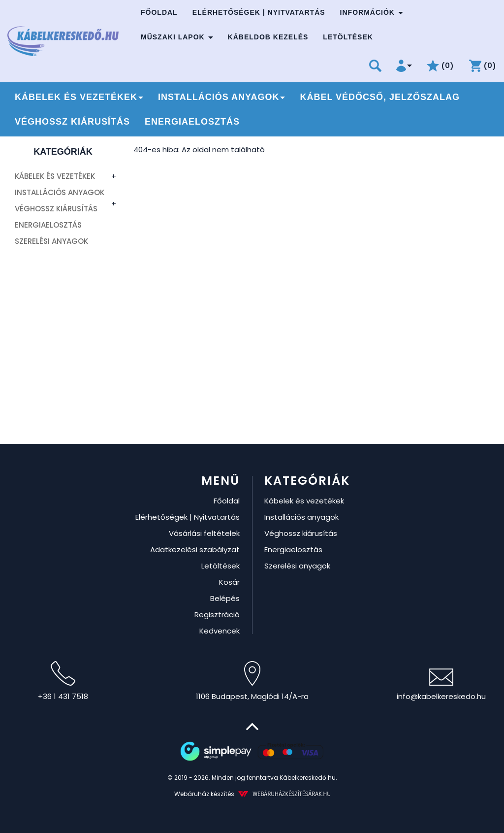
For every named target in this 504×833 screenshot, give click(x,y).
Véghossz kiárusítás (72, 122)
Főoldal (159, 12)
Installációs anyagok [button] (221, 97)
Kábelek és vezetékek (55, 176)
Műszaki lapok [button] (177, 37)
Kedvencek (220, 631)
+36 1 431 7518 (63, 681)
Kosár (229, 582)
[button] (404, 66)
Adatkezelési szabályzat (195, 550)
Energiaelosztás (192, 122)
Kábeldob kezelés (268, 37)
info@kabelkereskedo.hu (441, 685)
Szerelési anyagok (51, 241)
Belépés (225, 598)
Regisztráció (217, 615)
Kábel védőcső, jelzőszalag (380, 97)
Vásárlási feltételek (204, 533)
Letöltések (348, 37)
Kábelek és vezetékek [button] (79, 97)
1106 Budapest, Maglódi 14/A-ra (252, 681)
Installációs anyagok (60, 192)
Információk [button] (372, 12)
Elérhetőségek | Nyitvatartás (259, 12)
